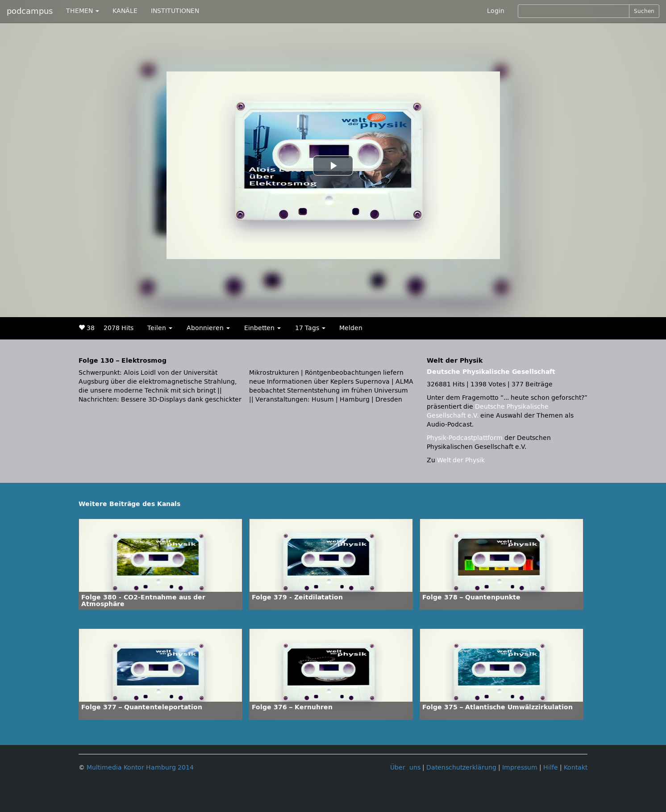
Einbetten (262, 328)
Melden (351, 328)
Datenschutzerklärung (461, 768)
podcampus (30, 11)
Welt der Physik (461, 460)
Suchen (644, 11)
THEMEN (83, 11)
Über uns (405, 768)
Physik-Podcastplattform (465, 438)
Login (496, 11)
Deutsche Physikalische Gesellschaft (491, 372)
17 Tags (310, 328)
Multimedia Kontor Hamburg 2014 (140, 768)
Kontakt (576, 768)
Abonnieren (208, 328)
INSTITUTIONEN (175, 11)
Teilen (160, 328)
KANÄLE (125, 11)
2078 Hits (119, 328)
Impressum (520, 768)
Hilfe (551, 768)
